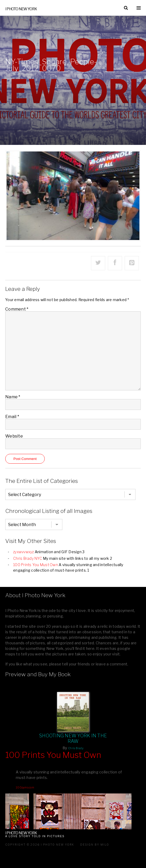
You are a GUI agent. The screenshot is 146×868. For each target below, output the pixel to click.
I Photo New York (21, 9)
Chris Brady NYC (28, 558)
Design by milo (95, 845)
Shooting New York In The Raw (73, 738)
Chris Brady (76, 748)
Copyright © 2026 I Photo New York (40, 845)
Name (13, 397)
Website (14, 436)
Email (12, 417)
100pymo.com (25, 787)
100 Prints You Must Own (36, 565)
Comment (17, 309)
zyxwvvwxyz (24, 552)
